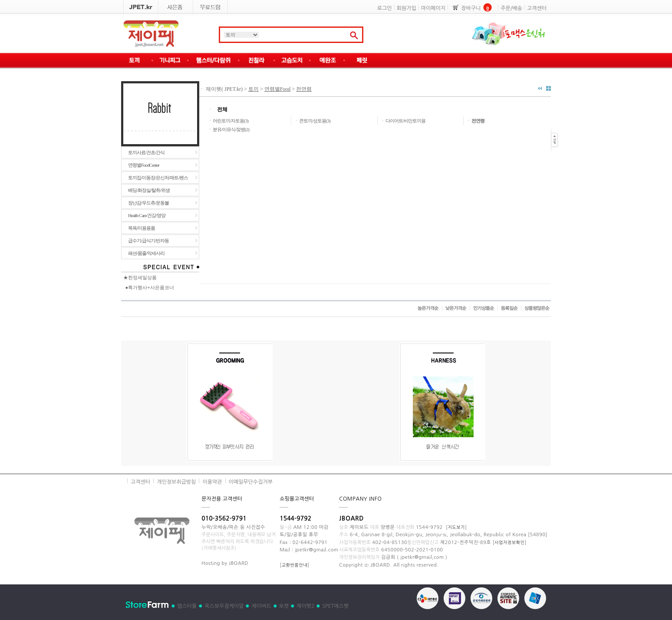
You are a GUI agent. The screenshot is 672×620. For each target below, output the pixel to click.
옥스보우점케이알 (224, 606)
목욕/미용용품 (142, 228)
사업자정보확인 (509, 542)
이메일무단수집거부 (251, 482)
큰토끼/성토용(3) (315, 121)
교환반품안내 (295, 565)
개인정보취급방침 (176, 482)
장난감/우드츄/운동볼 (148, 203)
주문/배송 (511, 8)
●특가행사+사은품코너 (150, 287)
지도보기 (456, 527)
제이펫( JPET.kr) (224, 89)
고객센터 (537, 8)
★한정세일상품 (140, 277)
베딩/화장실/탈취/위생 (149, 190)
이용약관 (212, 482)
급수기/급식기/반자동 (148, 241)
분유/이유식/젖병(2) (231, 129)
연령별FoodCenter (144, 165)
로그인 (385, 8)
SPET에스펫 (335, 606)
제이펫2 (305, 606)
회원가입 (407, 8)
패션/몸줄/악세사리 (146, 253)
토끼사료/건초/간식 (146, 152)
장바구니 (471, 8)
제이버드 (261, 606)
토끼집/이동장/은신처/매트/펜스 (158, 178)
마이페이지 (433, 8)
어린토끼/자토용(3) (231, 121)
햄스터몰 (187, 606)
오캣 (284, 606)
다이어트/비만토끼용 (405, 121)
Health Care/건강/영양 (147, 215)
